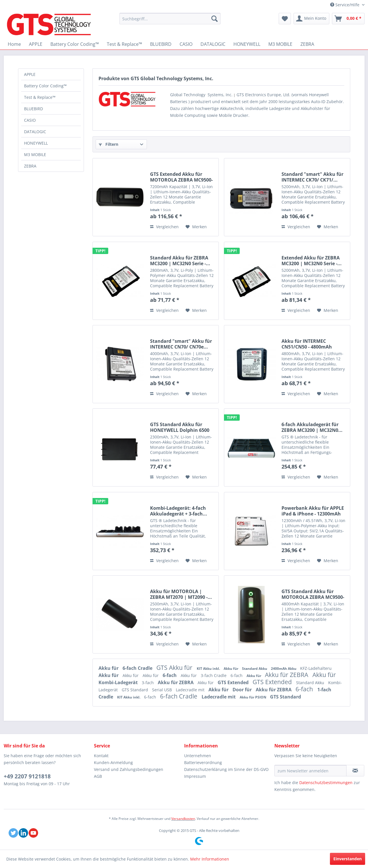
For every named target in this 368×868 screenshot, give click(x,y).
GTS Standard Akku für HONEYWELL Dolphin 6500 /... (180, 427)
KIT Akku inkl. (209, 669)
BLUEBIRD (34, 109)
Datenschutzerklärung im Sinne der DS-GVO (226, 769)
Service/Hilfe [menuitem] (345, 5)
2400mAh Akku (284, 669)
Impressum (195, 776)
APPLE (30, 74)
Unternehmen (198, 756)
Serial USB (163, 690)
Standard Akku (255, 669)
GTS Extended (234, 682)
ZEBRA (30, 166)
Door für (243, 690)
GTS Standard (135, 690)
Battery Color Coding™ (45, 86)
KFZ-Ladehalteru (316, 668)
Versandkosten (183, 819)
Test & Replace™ (40, 97)
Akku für (109, 668)
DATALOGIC (35, 132)
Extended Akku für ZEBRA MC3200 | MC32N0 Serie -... (312, 261)
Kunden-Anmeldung (113, 762)
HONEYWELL (36, 143)
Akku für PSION (253, 697)
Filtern (109, 144)
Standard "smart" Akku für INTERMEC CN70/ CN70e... (181, 344)
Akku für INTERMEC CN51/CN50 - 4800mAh (307, 344)
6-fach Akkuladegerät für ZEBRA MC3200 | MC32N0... (312, 427)
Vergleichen (164, 227)
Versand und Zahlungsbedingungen (129, 769)
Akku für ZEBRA (287, 675)
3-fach (148, 683)
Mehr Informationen (210, 859)
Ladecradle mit (191, 690)
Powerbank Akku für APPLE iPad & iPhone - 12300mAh (313, 511)
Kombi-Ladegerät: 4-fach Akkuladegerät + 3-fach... (179, 511)
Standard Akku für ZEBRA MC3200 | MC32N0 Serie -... (180, 261)
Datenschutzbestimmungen (326, 783)
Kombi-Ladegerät (119, 682)
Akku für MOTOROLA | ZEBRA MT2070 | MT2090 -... (181, 594)
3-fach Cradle (214, 675)
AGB (98, 776)
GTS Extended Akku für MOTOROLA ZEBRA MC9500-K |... (181, 177)
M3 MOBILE (35, 154)
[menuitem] (170, 19)
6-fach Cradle (138, 668)
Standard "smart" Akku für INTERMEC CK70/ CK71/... (312, 177)
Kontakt (101, 756)
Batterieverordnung (203, 762)
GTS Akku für (175, 668)
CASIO (30, 120)
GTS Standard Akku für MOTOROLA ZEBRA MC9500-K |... (313, 594)
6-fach (170, 675)
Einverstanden (348, 859)
